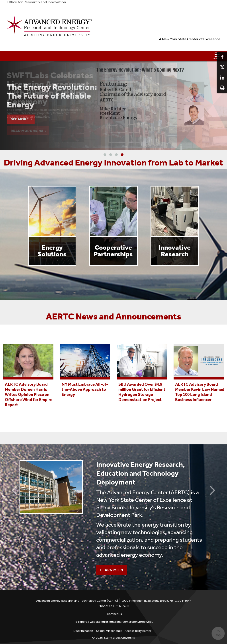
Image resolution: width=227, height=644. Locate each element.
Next (213, 490)
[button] (113, 56)
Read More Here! (27, 131)
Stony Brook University (119, 638)
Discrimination (83, 631)
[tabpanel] (28, 375)
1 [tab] (113, 410)
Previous (14, 490)
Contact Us (114, 614)
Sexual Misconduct (109, 631)
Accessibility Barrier (138, 631)
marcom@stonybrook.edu (135, 622)
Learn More (110, 569)
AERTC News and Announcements (113, 316)
